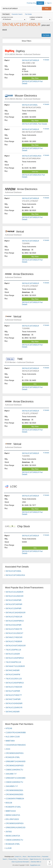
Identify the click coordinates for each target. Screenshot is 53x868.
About (24, 857)
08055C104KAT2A (13, 815)
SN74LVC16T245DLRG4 (32, 156)
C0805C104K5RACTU (14, 770)
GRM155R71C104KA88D (16, 778)
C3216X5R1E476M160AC (16, 745)
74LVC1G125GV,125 (14, 679)
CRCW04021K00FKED (15, 766)
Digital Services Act (35, 859)
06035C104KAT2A (13, 836)
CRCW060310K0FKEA (15, 753)
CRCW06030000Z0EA (14, 790)
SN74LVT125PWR (13, 691)
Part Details (46, 35)
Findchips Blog (31, 3)
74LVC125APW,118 (13, 650)
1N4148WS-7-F (12, 786)
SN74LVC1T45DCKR (14, 687)
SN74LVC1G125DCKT (14, 633)
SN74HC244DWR (13, 670)
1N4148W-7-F (11, 774)
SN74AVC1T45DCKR (14, 637)
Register (40, 3)
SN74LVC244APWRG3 (15, 621)
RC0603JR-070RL (13, 844)
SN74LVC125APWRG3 (15, 658)
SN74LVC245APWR (14, 600)
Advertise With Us (36, 862)
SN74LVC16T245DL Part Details (34, 124)
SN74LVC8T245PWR (14, 604)
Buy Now (35, 78)
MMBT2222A (11, 811)
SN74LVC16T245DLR (30, 60)
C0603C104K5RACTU (14, 782)
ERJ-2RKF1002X (12, 819)
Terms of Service (23, 859)
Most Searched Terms (34, 857)
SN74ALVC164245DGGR (16, 613)
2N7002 (9, 832)
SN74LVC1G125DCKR (14, 596)
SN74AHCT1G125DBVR (15, 666)
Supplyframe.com (35, 865)
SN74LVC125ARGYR (14, 708)
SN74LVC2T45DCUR (14, 617)
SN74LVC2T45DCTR (14, 629)
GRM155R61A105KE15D (15, 828)
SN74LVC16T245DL (30, 105)
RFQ (35, 384)
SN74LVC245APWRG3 (15, 683)
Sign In (49, 3)
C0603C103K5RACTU (14, 840)
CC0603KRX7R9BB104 (15, 799)
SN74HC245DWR (13, 712)
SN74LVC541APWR (14, 625)
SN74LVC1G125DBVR (14, 592)
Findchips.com (3, 3)
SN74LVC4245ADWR (14, 703)
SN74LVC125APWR (14, 608)
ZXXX (8, 749)
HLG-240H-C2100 (13, 737)
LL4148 (9, 848)
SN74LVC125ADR (13, 654)
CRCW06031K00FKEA (15, 823)
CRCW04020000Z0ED (14, 794)
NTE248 (9, 728)
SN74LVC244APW (13, 675)
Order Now (35, 172)
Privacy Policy (13, 859)
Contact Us (18, 857)
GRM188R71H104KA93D (16, 761)
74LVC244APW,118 (13, 662)
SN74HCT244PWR (13, 699)
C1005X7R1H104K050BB (16, 733)
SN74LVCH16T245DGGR (16, 646)
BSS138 (9, 803)
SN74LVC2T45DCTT (14, 695)
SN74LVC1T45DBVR (14, 641)
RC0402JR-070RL (13, 757)
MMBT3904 (10, 741)
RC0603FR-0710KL (13, 807)
